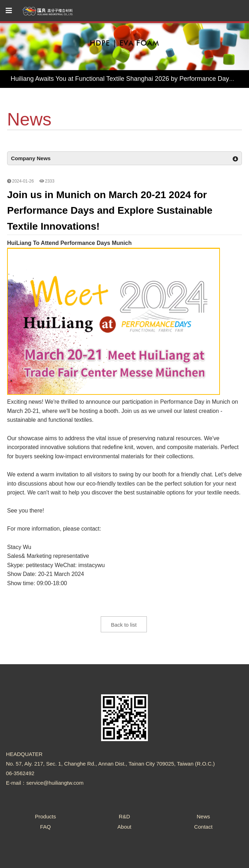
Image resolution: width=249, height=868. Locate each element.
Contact (203, 827)
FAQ (45, 827)
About (124, 827)
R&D (124, 816)
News (203, 816)
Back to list (124, 625)
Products (45, 816)
